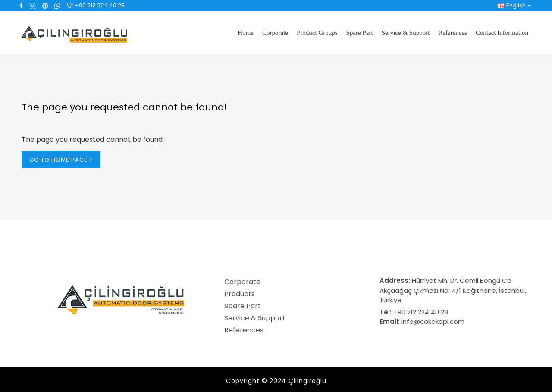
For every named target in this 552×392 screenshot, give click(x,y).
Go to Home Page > (61, 160)
